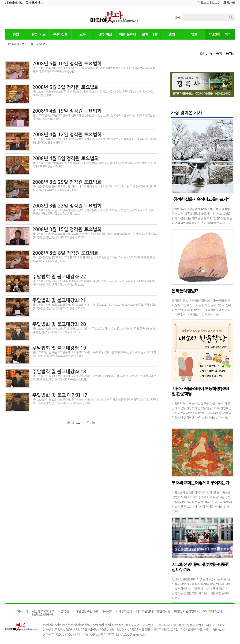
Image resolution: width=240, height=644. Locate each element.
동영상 (41, 44)
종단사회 (13, 44)
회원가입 (229, 3)
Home (208, 54)
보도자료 (28, 44)
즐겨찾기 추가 (35, 3)
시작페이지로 (14, 3)
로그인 (216, 3)
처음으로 (203, 3)
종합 (219, 54)
